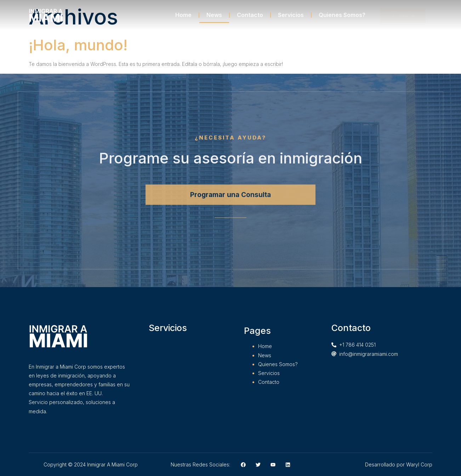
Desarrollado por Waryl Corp (399, 464)
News (214, 15)
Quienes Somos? (342, 15)
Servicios (291, 15)
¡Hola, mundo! (78, 45)
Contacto (250, 15)
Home (183, 15)
